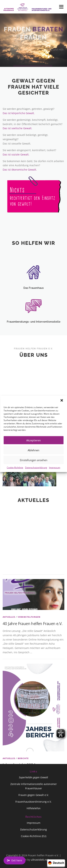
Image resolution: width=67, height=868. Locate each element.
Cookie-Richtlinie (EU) (34, 836)
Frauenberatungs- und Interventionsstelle (34, 334)
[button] (62, 407)
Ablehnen (33, 456)
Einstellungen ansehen (34, 466)
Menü (61, 7)
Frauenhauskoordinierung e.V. (33, 802)
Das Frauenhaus (33, 301)
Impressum (55, 474)
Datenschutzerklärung (36, 474)
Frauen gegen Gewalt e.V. (34, 795)
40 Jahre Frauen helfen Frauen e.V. (33, 713)
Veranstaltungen (29, 707)
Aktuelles (9, 707)
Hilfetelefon (34, 808)
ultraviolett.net (40, 860)
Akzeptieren (33, 446)
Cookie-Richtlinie (15, 474)
